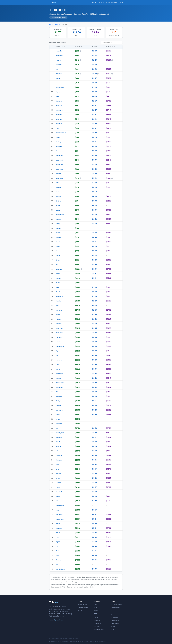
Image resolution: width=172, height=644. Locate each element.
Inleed (58, 487)
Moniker (58, 474)
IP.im (96, 608)
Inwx (57, 128)
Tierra (58, 537)
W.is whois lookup (112, 2)
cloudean (59, 187)
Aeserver (59, 483)
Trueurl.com (98, 623)
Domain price (115, 620)
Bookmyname (60, 433)
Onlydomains (60, 501)
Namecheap (60, 56)
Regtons (58, 219)
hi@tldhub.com (59, 620)
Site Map (81, 611)
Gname (58, 251)
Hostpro (58, 201)
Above (58, 83)
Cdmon (58, 137)
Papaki (58, 542)
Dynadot (58, 78)
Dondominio (60, 374)
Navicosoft (59, 551)
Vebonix (58, 319)
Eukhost (58, 378)
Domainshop (60, 492)
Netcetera (59, 115)
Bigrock (58, 415)
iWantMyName (60, 569)
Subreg (58, 224)
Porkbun (58, 60)
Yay (57, 351)
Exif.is (112, 630)
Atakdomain (60, 160)
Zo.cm (113, 626)
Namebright (60, 296)
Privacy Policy (82, 605)
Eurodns (58, 237)
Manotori (59, 442)
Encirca (58, 246)
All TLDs (101, 2)
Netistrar (59, 446)
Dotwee (58, 315)
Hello (57, 392)
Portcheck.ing (115, 623)
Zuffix (58, 365)
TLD (54, 602)
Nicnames (59, 74)
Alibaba (58, 496)
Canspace (59, 437)
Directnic (59, 196)
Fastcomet (59, 424)
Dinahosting (60, 387)
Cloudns (58, 174)
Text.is (96, 617)
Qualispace (59, 165)
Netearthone (60, 383)
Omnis (58, 419)
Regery (58, 92)
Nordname (59, 146)
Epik (57, 356)
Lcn (57, 565)
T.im (96, 605)
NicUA (58, 210)
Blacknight (59, 142)
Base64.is (97, 620)
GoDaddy (59, 65)
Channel (58, 233)
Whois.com (59, 410)
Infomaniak (59, 333)
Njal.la (58, 533)
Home (94, 2)
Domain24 (59, 528)
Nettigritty (59, 401)
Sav (57, 69)
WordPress (59, 169)
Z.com (58, 369)
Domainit (59, 242)
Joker (58, 96)
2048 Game (114, 617)
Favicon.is (114, 611)
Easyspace (59, 460)
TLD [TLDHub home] (53, 2)
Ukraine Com (60, 519)
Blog (121, 2)
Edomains (59, 310)
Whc (57, 305)
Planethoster (60, 346)
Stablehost (59, 455)
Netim (58, 260)
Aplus (58, 555)
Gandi (58, 465)
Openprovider (60, 215)
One (57, 265)
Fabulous (59, 324)
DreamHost (59, 328)
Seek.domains (115, 608)
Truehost (59, 278)
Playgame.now (99, 630)
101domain (59, 451)
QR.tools (113, 614)
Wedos (58, 192)
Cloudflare (59, 301)
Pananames (60, 156)
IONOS (58, 478)
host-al (58, 342)
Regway (58, 405)
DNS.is (96, 611)
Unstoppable (60, 87)
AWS (57, 287)
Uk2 (57, 428)
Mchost (58, 524)
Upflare (58, 274)
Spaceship (59, 51)
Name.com (59, 178)
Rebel (58, 183)
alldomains (59, 151)
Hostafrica (59, 106)
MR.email (97, 626)
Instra (58, 546)
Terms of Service (83, 608)
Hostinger (59, 119)
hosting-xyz (59, 515)
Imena (58, 256)
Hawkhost (59, 292)
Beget (58, 510)
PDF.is (96, 614)
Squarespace (60, 505)
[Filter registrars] (112, 42)
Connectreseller (61, 133)
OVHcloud (59, 124)
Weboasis (59, 396)
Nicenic (58, 205)
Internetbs (59, 337)
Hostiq (58, 283)
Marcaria (59, 228)
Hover (58, 469)
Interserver (59, 360)
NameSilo (59, 269)
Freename (59, 101)
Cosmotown (60, 110)
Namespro (59, 560)
